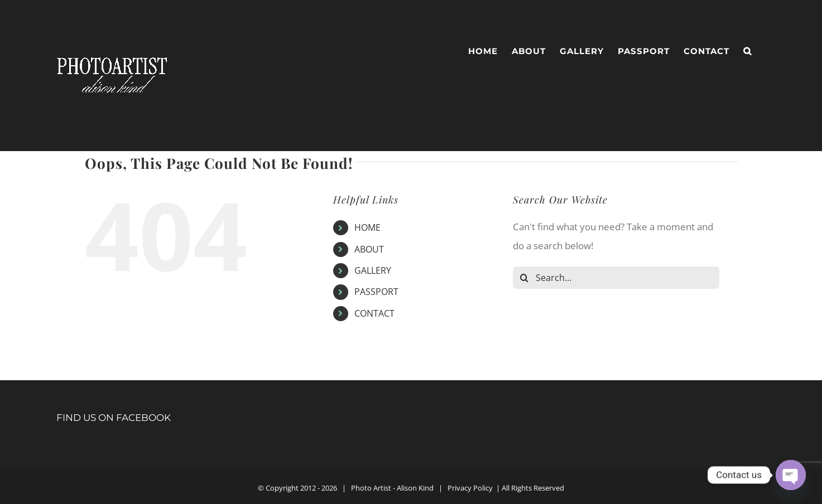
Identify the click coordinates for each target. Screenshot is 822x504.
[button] (748, 51)
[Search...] (616, 278)
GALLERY (373, 270)
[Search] (524, 278)
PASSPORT (376, 292)
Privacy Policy (470, 488)
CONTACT (374, 313)
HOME (367, 227)
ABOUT (369, 249)
